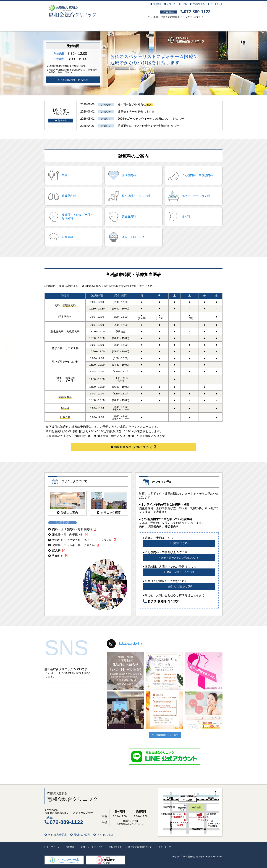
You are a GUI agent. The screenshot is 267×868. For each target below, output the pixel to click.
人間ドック (179, 26)
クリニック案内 (88, 26)
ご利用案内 (117, 26)
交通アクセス (199, 4)
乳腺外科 (58, 556)
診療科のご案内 (148, 26)
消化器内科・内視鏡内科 (68, 535)
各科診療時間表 (58, 835)
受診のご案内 (82, 835)
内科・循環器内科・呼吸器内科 (72, 529)
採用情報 (157, 4)
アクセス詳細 (105, 835)
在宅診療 (208, 26)
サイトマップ (217, 4)
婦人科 (56, 550)
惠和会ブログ (115, 847)
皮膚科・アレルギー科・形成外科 (74, 545)
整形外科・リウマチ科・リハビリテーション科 (82, 540)
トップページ (59, 26)
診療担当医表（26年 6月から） (133, 447)
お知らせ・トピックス (177, 4)
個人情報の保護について (140, 847)
